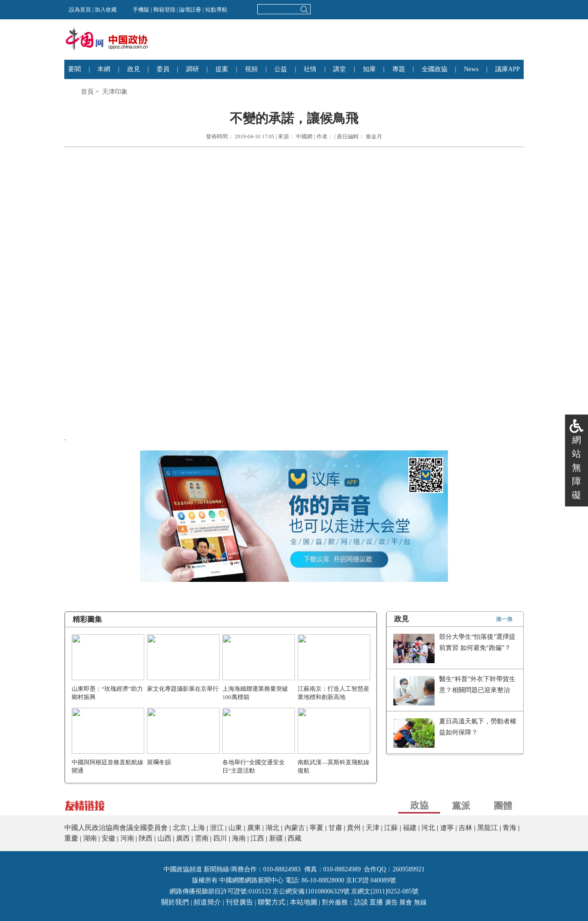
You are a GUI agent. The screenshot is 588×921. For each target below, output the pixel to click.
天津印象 (115, 92)
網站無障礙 (577, 467)
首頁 (87, 92)
